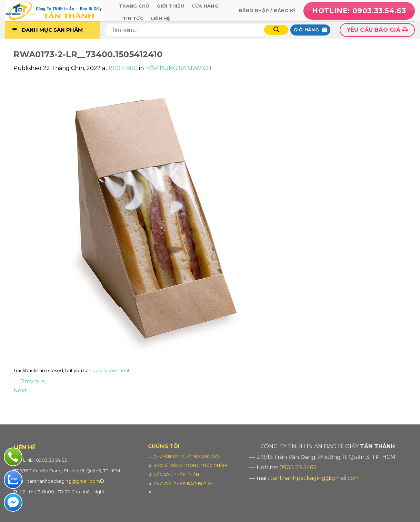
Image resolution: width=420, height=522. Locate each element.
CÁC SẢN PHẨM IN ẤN (176, 474)
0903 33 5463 (298, 467)
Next (24, 390)
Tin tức (133, 18)
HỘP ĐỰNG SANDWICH (178, 68)
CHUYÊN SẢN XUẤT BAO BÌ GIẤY (187, 456)
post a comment (111, 370)
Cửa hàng (205, 6)
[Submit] (276, 30)
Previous (29, 382)
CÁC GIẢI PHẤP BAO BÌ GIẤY (183, 484)
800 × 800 (123, 68)
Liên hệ (161, 18)
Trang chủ (134, 6)
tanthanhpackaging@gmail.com (315, 478)
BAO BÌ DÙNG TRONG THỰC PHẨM (190, 465)
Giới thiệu (170, 6)
